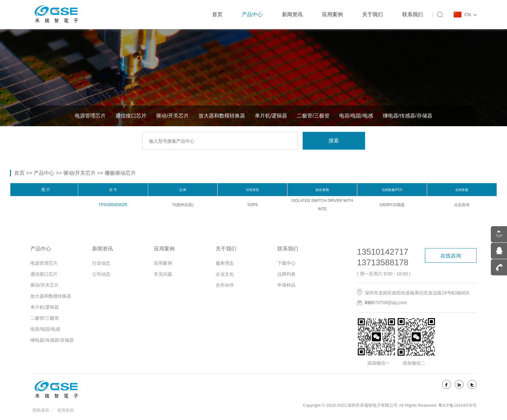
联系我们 (413, 14)
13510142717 (383, 252)
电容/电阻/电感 (356, 116)
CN (470, 15)
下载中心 (286, 263)
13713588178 (383, 262)
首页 (217, 14)
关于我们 (372, 14)
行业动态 (101, 263)
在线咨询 (451, 256)
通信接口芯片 (131, 116)
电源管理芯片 (90, 116)
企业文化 (225, 274)
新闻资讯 (292, 14)
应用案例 (332, 14)
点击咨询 (462, 205)
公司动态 (101, 274)
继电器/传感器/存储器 (408, 116)
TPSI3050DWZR (113, 205)
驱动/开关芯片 (172, 116)
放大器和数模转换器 (222, 116)
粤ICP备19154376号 (457, 405)
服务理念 (225, 263)
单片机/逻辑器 (271, 116)
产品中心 (252, 14)
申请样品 (286, 285)
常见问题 (163, 274)
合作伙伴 (225, 285)
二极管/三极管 (313, 116)
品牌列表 (286, 274)
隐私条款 (41, 410)
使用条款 (66, 410)
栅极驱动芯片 (120, 173)
